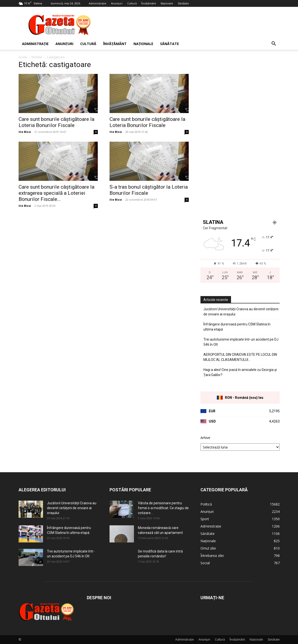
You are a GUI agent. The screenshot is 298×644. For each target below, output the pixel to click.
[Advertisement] (191, 25)
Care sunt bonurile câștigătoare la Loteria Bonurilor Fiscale (56, 122)
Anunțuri (117, 3)
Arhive (205, 438)
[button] (274, 44)
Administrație (98, 3)
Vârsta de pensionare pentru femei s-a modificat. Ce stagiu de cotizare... (163, 508)
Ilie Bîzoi (25, 132)
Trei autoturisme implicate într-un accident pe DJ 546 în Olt (241, 342)
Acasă (23, 57)
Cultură (132, 3)
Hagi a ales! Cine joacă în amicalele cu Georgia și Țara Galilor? (240, 372)
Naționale (167, 3)
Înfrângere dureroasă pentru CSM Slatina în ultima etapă (237, 327)
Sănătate (183, 3)
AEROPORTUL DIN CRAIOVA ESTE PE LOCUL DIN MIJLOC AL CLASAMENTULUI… (240, 357)
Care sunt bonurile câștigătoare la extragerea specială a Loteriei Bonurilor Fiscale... (56, 193)
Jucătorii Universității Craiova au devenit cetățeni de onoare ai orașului (241, 312)
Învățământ (149, 3)
